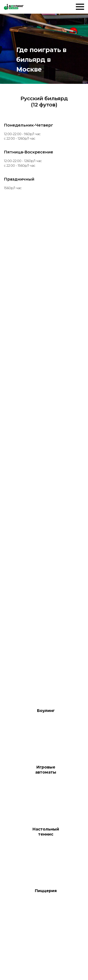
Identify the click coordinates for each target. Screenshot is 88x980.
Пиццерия (46, 891)
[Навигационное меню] (80, 7)
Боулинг (46, 711)
